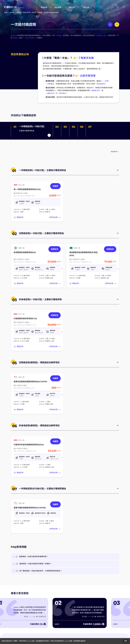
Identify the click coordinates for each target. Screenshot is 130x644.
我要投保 (55, 249)
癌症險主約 (95, 91)
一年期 (105, 81)
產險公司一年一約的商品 (56, 93)
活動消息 (86, 7)
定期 (48, 84)
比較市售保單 (87, 76)
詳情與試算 (55, 217)
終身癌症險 (100, 84)
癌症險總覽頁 (29, 38)
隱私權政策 (82, 641)
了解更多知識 (85, 58)
